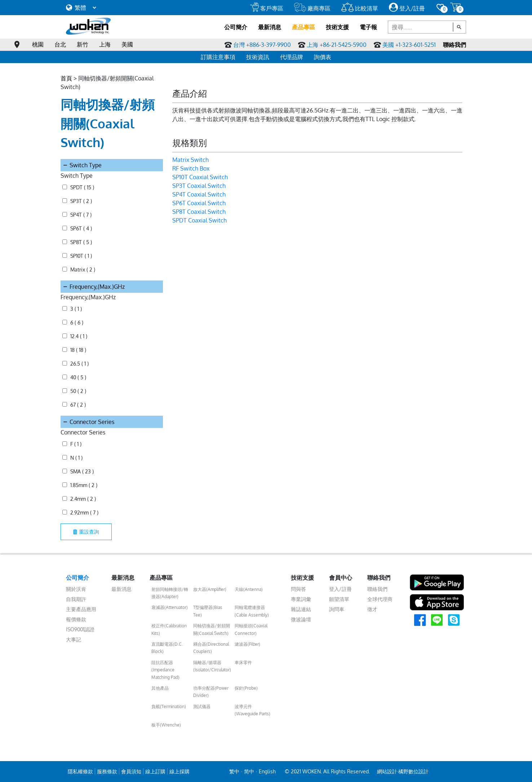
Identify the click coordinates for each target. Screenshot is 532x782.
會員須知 (131, 771)
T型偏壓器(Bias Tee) (208, 611)
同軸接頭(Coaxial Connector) (251, 629)
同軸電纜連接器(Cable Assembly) (252, 611)
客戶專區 (267, 8)
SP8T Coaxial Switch (199, 212)
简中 (249, 771)
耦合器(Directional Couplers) (211, 648)
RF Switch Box (191, 168)
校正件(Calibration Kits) (169, 629)
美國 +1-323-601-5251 (409, 45)
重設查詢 (86, 532)
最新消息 (270, 27)
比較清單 (360, 8)
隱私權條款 (80, 771)
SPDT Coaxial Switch (199, 220)
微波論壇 (301, 619)
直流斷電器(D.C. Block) (167, 648)
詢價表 (323, 57)
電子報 (368, 27)
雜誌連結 (301, 609)
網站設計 (387, 771)
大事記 (74, 639)
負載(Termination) (169, 706)
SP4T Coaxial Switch (199, 194)
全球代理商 (380, 599)
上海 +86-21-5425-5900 (337, 45)
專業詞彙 (301, 599)
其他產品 (160, 688)
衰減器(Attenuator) (170, 607)
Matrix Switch (190, 160)
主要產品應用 (81, 609)
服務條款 (107, 771)
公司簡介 (236, 27)
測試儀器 (202, 706)
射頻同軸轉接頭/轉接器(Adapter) (170, 593)
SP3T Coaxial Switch (199, 186)
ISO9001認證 (80, 629)
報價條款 (76, 619)
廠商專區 (312, 8)
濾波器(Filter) (247, 644)
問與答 (298, 589)
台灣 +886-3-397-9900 (262, 45)
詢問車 (337, 609)
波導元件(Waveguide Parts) (252, 710)
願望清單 (339, 599)
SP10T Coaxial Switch (200, 177)
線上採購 (179, 771)
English (267, 771)
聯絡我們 (455, 45)
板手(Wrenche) (166, 725)
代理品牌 (292, 57)
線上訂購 (155, 771)
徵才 (372, 609)
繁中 (234, 771)
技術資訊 (258, 57)
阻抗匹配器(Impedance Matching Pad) (165, 670)
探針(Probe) (246, 688)
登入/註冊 (407, 8)
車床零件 (243, 662)
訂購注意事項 (218, 57)
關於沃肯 (76, 589)
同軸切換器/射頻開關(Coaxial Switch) (212, 629)
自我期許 (76, 599)
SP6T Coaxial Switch (199, 203)
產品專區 (303, 27)
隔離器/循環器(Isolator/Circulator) (212, 666)
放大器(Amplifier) (210, 589)
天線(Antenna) (249, 589)
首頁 (66, 78)
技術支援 (337, 27)
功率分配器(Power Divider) (211, 692)
